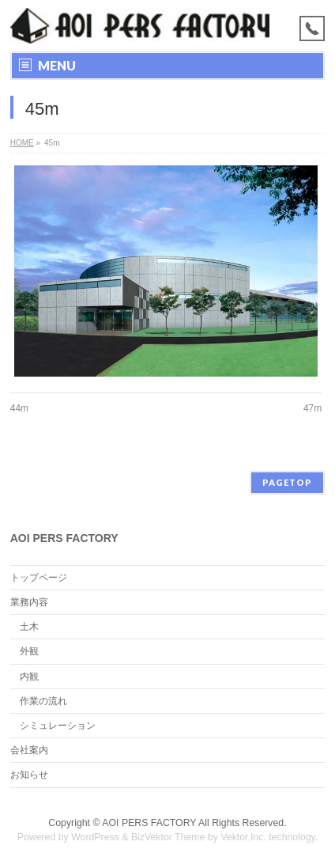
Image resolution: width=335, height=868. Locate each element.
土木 (29, 627)
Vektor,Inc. (243, 837)
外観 (29, 651)
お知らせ (29, 775)
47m (312, 408)
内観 (29, 677)
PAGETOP (287, 482)
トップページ (39, 578)
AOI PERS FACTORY (149, 823)
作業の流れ (43, 701)
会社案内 (29, 750)
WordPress (95, 837)
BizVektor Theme (168, 837)
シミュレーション (58, 726)
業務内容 (29, 602)
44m (19, 408)
